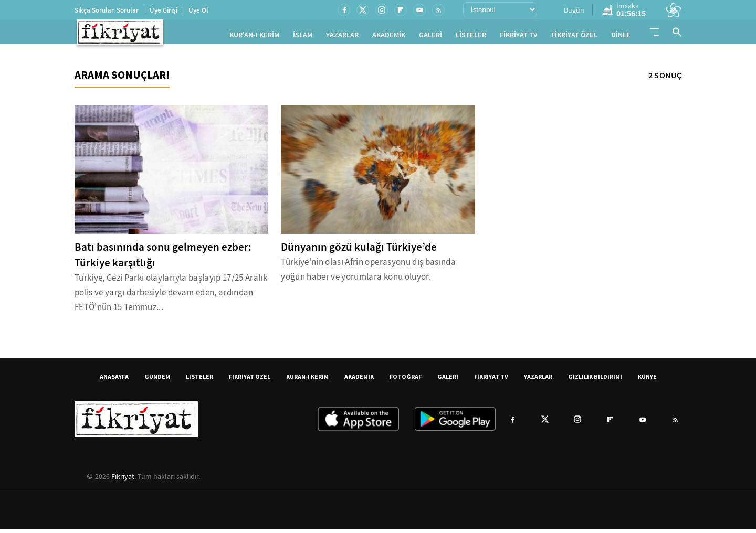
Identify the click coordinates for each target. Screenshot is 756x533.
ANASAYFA (114, 381)
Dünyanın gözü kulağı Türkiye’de (359, 251)
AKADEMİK (389, 37)
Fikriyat (123, 481)
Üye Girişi (164, 10)
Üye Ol (198, 10)
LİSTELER (471, 37)
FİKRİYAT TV (519, 37)
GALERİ (430, 37)
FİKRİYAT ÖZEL (574, 37)
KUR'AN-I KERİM (254, 37)
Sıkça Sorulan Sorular (107, 10)
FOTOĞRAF (406, 381)
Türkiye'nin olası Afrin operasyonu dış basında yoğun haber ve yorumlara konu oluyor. (368, 274)
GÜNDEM (157, 381)
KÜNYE (647, 381)
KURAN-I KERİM (307, 381)
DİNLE (621, 37)
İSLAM (303, 37)
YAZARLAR (342, 37)
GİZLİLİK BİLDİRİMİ (595, 381)
